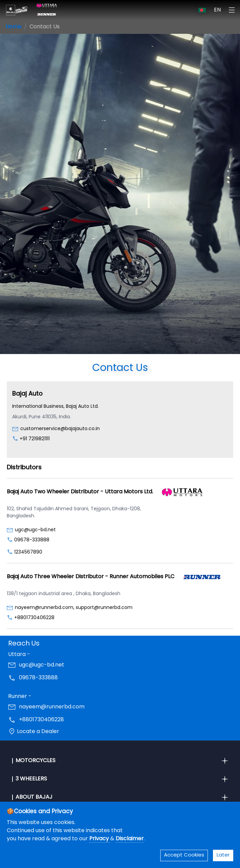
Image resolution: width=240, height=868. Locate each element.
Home (13, 27)
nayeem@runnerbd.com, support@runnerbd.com (74, 608)
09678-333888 (32, 540)
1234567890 (28, 552)
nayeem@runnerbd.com (52, 707)
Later (223, 855)
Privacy (100, 839)
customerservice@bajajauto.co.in (60, 429)
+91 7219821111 (35, 439)
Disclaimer (130, 839)
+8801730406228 (34, 618)
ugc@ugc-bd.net (35, 530)
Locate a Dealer (38, 732)
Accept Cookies (184, 855)
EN (217, 10)
